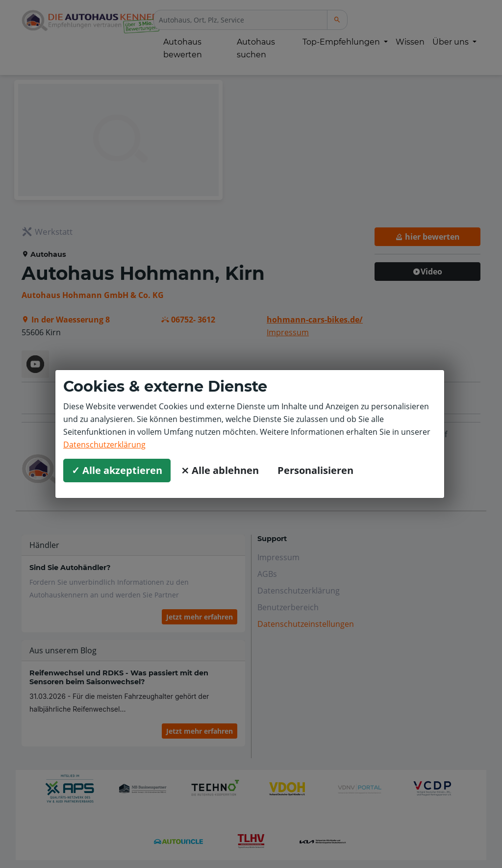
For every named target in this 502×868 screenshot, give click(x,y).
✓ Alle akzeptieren (117, 470)
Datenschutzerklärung (104, 445)
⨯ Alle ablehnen (220, 470)
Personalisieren (315, 470)
